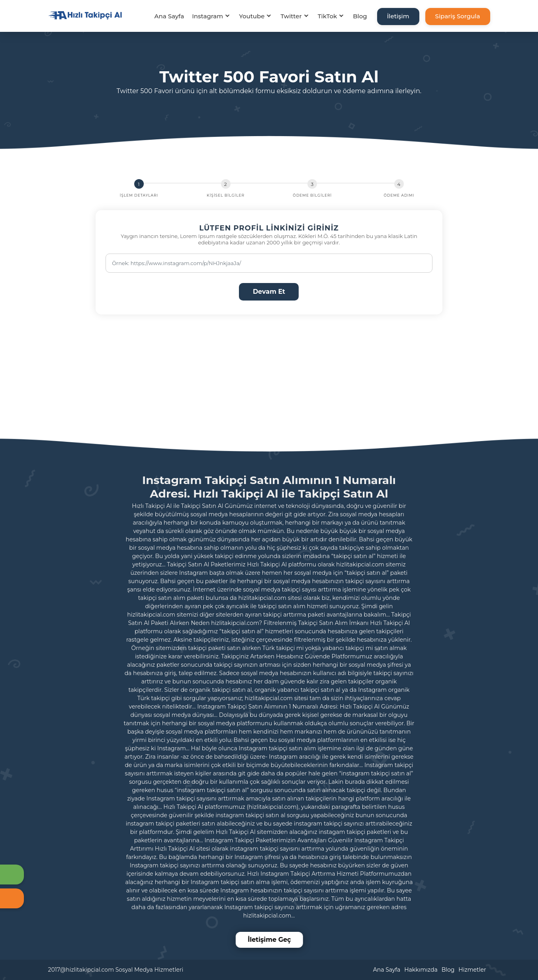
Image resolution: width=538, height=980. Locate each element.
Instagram (207, 16)
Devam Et (269, 292)
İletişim (398, 16)
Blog (360, 16)
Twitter (291, 16)
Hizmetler (472, 970)
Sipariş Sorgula (458, 16)
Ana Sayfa (169, 16)
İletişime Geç (270, 940)
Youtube (252, 16)
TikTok (328, 16)
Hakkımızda (421, 970)
